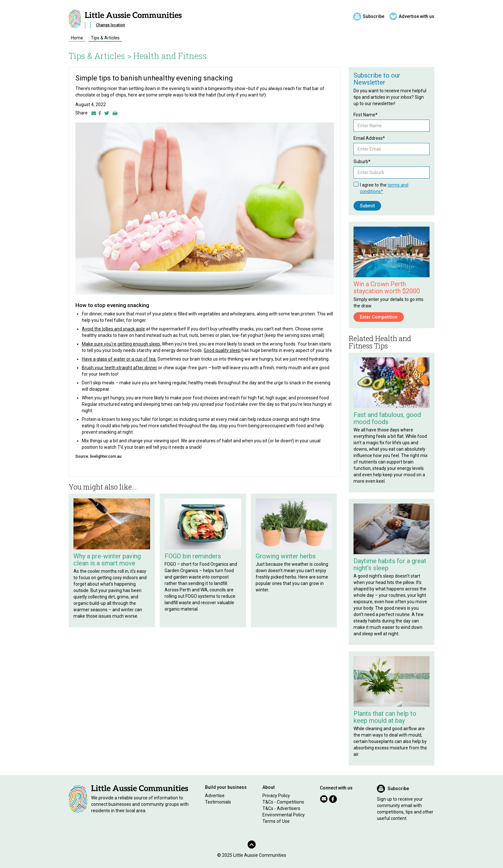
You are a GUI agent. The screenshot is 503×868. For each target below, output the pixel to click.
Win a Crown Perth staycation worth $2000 (387, 288)
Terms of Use (276, 821)
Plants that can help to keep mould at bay (385, 717)
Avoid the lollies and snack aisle (113, 329)
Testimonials (218, 802)
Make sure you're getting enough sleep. (121, 344)
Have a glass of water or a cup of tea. (119, 359)
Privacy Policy (276, 796)
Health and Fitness (170, 56)
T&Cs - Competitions (283, 802)
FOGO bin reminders (193, 556)
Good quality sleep (222, 350)
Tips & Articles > (100, 56)
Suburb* (362, 162)
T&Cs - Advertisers (281, 808)
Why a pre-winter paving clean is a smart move (107, 560)
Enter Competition (379, 317)
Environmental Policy (284, 815)
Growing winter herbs (286, 556)
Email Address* (369, 138)
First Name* (366, 115)
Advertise (215, 796)
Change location (111, 25)
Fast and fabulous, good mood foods (387, 418)
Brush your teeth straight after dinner (119, 368)
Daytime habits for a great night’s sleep (390, 564)
